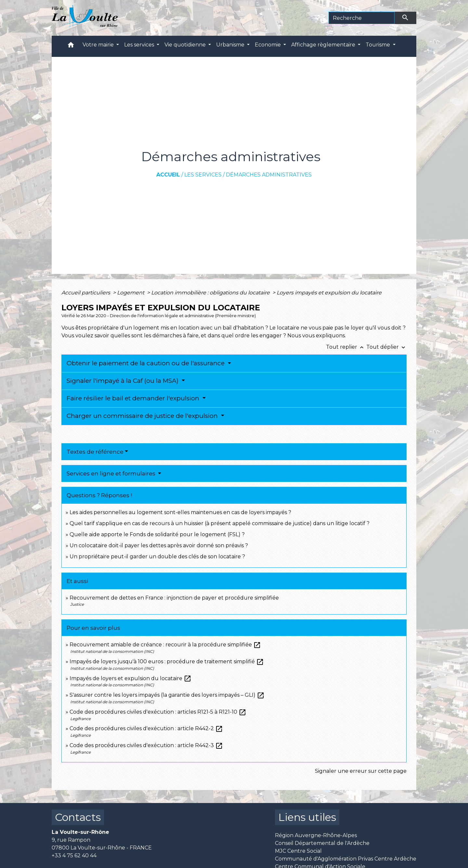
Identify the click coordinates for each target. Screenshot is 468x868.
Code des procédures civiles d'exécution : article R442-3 (146, 745)
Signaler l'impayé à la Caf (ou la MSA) (123, 381)
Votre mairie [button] (99, 45)
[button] (71, 46)
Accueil (168, 175)
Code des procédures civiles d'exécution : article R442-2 (146, 728)
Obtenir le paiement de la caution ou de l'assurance (146, 363)
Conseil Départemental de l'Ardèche (322, 843)
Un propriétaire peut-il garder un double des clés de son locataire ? (157, 557)
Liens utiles (307, 817)
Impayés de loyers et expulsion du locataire (130, 678)
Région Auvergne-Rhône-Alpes (316, 835)
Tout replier (346, 347)
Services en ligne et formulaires (112, 473)
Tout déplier (386, 347)
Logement (131, 293)
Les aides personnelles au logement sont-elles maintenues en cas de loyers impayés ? (180, 512)
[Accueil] (85, 18)
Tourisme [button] (378, 45)
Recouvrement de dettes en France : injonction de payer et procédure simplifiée (174, 598)
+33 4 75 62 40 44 (74, 855)
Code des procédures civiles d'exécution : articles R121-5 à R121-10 (158, 712)
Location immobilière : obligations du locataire (211, 293)
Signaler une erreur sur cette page (361, 771)
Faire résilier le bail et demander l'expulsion (134, 398)
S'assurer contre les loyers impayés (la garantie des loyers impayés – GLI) (167, 695)
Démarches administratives (269, 175)
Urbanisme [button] (231, 45)
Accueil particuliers (86, 293)
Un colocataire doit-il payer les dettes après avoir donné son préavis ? (159, 545)
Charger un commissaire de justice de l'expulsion (143, 416)
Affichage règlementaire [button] (324, 45)
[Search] (362, 18)
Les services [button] (140, 45)
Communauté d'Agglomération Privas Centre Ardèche (346, 859)
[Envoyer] (406, 18)
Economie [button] (268, 45)
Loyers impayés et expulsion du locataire (329, 293)
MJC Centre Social (298, 851)
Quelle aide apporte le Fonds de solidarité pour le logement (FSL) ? (157, 534)
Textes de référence (95, 452)
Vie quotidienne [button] (186, 45)
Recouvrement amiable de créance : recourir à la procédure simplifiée (165, 645)
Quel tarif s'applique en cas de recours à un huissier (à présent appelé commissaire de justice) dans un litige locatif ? (220, 523)
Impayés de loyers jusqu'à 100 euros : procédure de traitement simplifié (167, 661)
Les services (203, 175)
